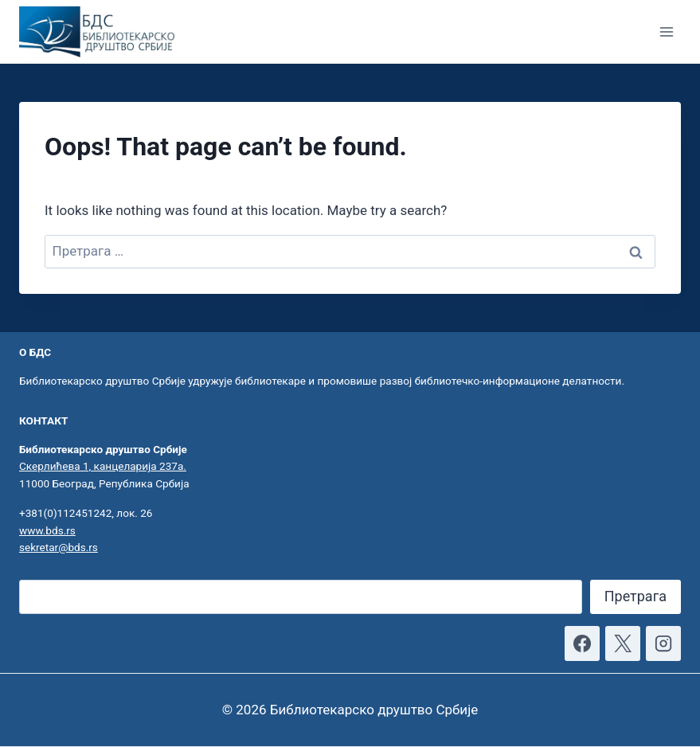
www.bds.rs (47, 530)
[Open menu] (666, 31)
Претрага (635, 596)
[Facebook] (582, 643)
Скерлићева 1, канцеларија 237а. (103, 466)
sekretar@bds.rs (59, 547)
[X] (623, 643)
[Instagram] (663, 643)
